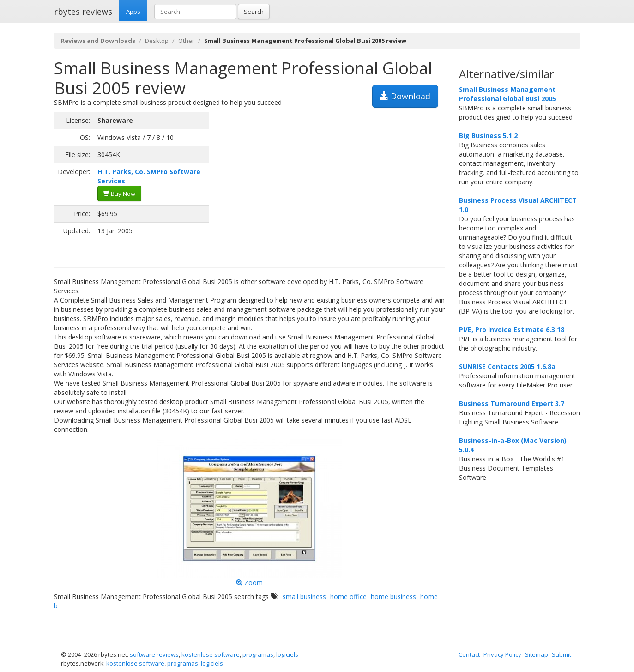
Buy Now (119, 194)
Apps (133, 12)
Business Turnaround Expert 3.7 (512, 403)
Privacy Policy (502, 654)
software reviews (154, 654)
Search (254, 12)
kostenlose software (211, 654)
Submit (562, 654)
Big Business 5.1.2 (488, 136)
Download (405, 96)
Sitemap (537, 654)
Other (186, 41)
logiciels (287, 654)
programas (258, 654)
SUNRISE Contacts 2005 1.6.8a (507, 366)
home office (348, 596)
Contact (469, 654)
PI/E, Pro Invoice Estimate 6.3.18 (512, 330)
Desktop (157, 41)
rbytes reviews (83, 12)
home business (393, 596)
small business (304, 596)
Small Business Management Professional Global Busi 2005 (507, 94)
